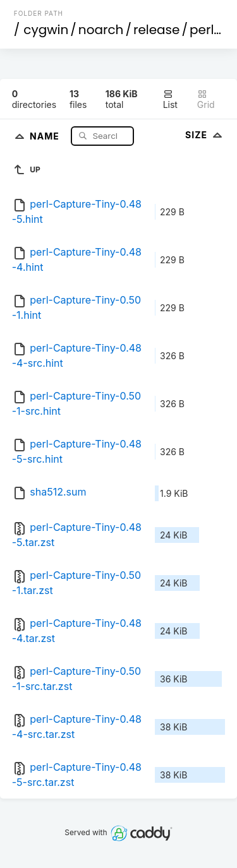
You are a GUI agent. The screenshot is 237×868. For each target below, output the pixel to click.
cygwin (46, 30)
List (170, 99)
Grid (206, 99)
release (157, 30)
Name (46, 135)
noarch (101, 30)
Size (205, 135)
